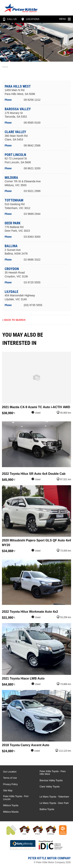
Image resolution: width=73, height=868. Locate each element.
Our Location (10, 772)
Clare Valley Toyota (50, 787)
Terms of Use (10, 778)
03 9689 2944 (32, 214)
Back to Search (15, 320)
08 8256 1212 (32, 100)
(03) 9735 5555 (33, 305)
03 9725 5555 (32, 282)
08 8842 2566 (32, 145)
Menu (65, 19)
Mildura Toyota (11, 805)
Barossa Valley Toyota (51, 780)
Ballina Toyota (47, 809)
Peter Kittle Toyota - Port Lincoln (16, 798)
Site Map (8, 791)
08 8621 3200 (32, 168)
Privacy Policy (10, 784)
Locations (30, 19)
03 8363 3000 (32, 237)
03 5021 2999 (32, 191)
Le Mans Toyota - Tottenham (54, 797)
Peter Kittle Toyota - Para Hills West (53, 773)
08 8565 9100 (32, 123)
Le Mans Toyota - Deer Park (54, 803)
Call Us (9, 19)
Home (5, 67)
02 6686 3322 (32, 260)
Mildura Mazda (11, 812)
